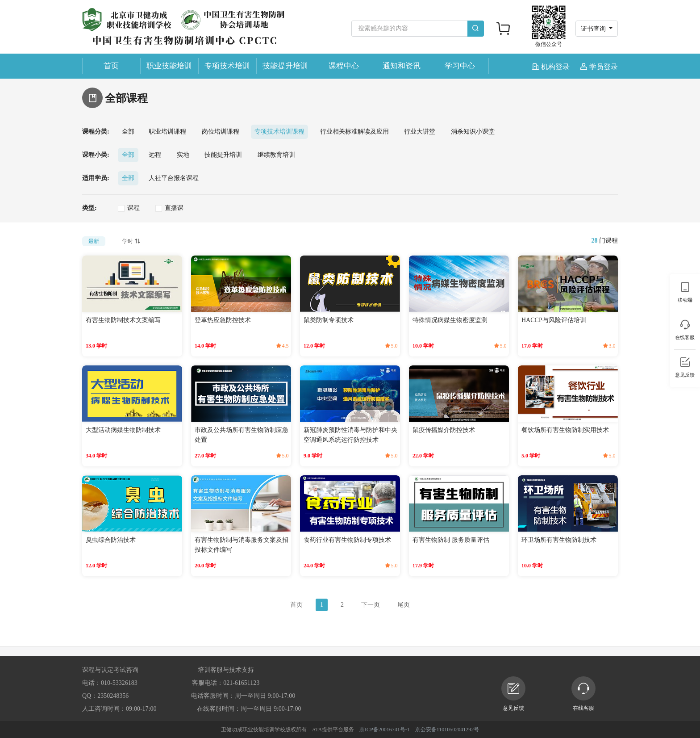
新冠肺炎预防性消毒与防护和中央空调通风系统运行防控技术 (350, 435)
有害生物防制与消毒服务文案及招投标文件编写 (242, 545)
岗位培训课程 (221, 132)
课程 (133, 208)
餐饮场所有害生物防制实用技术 (565, 430)
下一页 (371, 605)
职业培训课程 (167, 132)
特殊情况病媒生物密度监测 (450, 320)
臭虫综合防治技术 (111, 540)
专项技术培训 (227, 66)
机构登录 (552, 67)
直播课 (174, 208)
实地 (183, 155)
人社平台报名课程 (174, 178)
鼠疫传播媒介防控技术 (444, 430)
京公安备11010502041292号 (447, 730)
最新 (94, 241)
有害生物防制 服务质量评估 (451, 540)
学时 (132, 240)
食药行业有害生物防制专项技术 (347, 540)
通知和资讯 (402, 66)
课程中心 (344, 66)
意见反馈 (513, 694)
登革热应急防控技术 (223, 320)
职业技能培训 (169, 66)
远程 (155, 155)
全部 (128, 132)
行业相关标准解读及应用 (354, 132)
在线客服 (583, 694)
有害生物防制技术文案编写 (123, 320)
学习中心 (460, 66)
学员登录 (599, 67)
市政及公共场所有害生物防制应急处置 (242, 435)
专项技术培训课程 (279, 132)
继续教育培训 (276, 155)
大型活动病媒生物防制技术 (123, 430)
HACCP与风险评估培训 (554, 320)
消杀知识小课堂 (473, 132)
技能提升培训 (285, 66)
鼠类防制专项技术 (329, 320)
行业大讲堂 (420, 132)
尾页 (404, 605)
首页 (111, 66)
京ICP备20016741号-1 (385, 730)
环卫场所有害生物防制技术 (559, 540)
